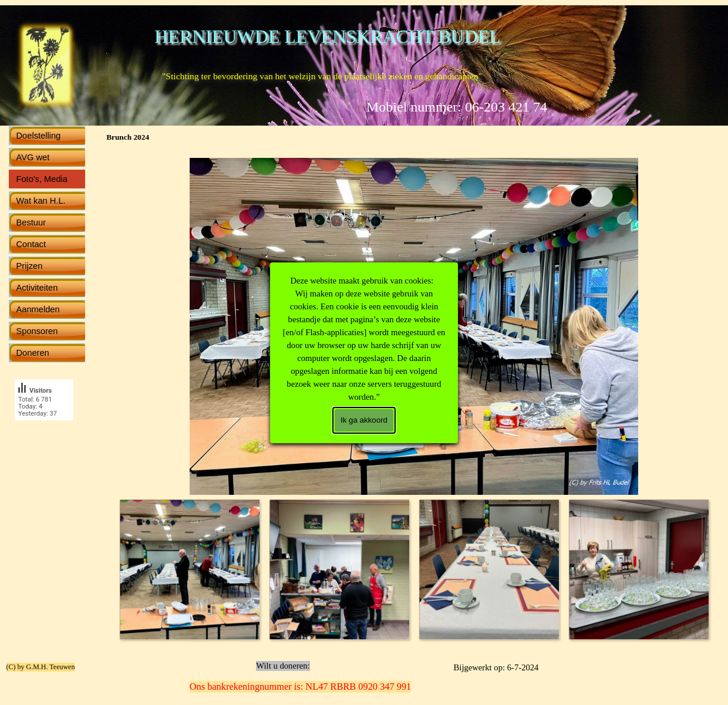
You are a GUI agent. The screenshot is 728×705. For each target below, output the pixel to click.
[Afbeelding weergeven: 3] (489, 569)
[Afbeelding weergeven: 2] (339, 569)
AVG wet (33, 157)
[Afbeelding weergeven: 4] (638, 569)
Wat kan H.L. (41, 201)
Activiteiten (37, 288)
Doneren (33, 353)
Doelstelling (39, 136)
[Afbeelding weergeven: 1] (189, 569)
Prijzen (30, 266)
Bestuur (31, 222)
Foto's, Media (42, 179)
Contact (31, 244)
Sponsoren (37, 331)
